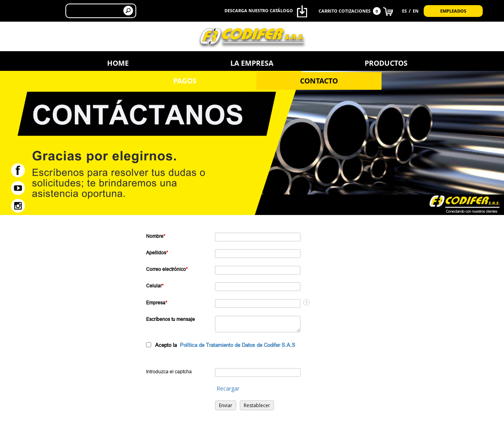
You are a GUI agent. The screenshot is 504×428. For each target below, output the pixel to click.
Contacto (414, 63)
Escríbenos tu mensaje (170, 319)
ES (404, 10)
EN (416, 10)
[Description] (258, 324)
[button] (226, 405)
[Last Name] (258, 254)
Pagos (333, 63)
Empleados (453, 10)
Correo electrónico (167, 269)
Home (90, 63)
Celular (155, 286)
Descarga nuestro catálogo (266, 11)
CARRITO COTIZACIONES (356, 11)
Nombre (156, 236)
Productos (252, 63)
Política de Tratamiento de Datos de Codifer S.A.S (238, 345)
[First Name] (258, 237)
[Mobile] (258, 287)
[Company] (258, 304)
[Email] (258, 270)
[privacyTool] (149, 345)
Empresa (157, 303)
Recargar (228, 388)
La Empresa (171, 63)
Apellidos (157, 253)
